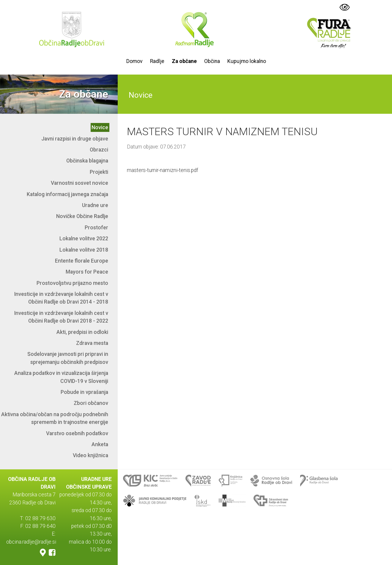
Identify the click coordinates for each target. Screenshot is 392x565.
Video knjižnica (90, 455)
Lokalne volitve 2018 (84, 250)
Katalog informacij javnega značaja (67, 194)
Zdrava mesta (92, 343)
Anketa (100, 444)
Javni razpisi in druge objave (75, 139)
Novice (100, 127)
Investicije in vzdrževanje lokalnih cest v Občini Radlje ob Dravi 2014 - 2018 (61, 298)
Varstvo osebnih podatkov (77, 433)
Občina (212, 61)
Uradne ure (95, 205)
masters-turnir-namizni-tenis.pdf (163, 170)
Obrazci (99, 150)
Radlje (157, 61)
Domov (134, 61)
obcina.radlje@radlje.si (31, 542)
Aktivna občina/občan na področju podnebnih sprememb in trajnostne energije (55, 418)
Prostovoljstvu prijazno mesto (72, 283)
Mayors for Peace (87, 272)
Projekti (99, 172)
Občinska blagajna (87, 161)
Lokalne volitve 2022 (84, 239)
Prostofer (96, 228)
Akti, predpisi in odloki (82, 332)
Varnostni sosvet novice (79, 183)
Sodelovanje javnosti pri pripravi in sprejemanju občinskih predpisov (68, 358)
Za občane (184, 61)
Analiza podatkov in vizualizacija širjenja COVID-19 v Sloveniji (61, 377)
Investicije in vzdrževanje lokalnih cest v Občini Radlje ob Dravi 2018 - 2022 (61, 317)
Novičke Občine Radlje (82, 216)
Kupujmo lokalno (247, 61)
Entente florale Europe (82, 261)
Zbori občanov (91, 403)
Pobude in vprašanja (84, 392)
